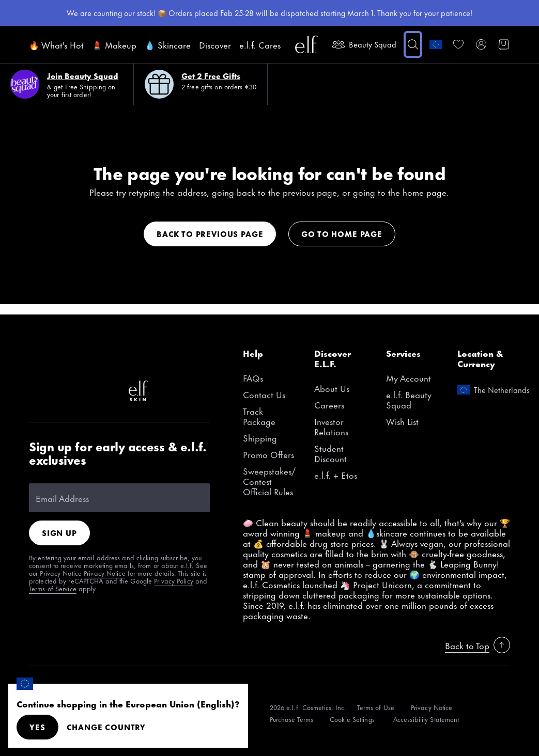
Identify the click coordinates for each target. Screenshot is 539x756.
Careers (329, 404)
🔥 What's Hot (56, 44)
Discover (215, 44)
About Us (332, 388)
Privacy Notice (105, 573)
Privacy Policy (174, 580)
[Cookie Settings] (353, 719)
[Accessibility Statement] (426, 719)
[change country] (436, 44)
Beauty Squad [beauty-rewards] (364, 44)
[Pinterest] (105, 358)
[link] (458, 44)
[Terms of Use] (376, 707)
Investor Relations (331, 426)
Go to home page (342, 234)
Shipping (260, 437)
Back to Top (478, 645)
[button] (413, 44)
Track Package (259, 416)
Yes (37, 727)
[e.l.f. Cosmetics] (306, 44)
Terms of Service (53, 588)
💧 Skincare (168, 44)
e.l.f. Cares (260, 44)
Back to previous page (210, 234)
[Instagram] (72, 358)
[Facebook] (138, 358)
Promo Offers (268, 454)
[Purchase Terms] (292, 719)
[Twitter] (39, 391)
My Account (409, 377)
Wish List (402, 421)
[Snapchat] (72, 391)
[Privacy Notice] (432, 707)
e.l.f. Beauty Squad (409, 399)
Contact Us (264, 394)
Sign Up (59, 533)
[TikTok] (39, 358)
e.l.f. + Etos (336, 475)
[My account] (481, 44)
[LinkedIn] (105, 391)
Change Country (106, 727)
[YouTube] (172, 358)
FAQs (253, 377)
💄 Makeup (114, 44)
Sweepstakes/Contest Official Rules (269, 481)
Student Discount (330, 453)
